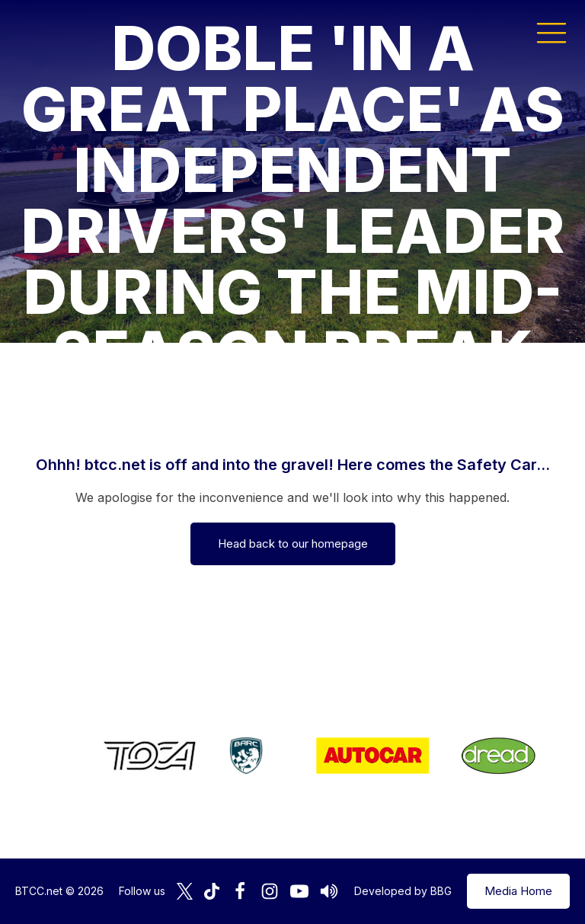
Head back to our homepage (293, 544)
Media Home (518, 891)
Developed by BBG (403, 891)
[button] (551, 32)
